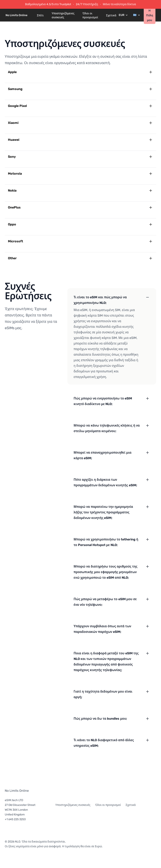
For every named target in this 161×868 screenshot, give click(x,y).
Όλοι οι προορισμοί (90, 15)
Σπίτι (40, 15)
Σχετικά (111, 15)
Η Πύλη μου (150, 15)
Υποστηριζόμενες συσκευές (63, 15)
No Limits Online (17, 791)
